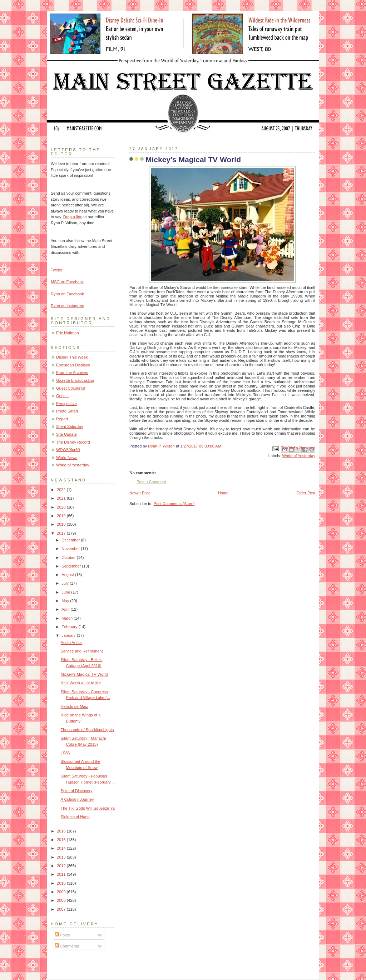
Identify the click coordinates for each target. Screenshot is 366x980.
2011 (62, 874)
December (71, 540)
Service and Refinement (82, 651)
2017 (62, 533)
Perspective (66, 404)
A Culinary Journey (77, 799)
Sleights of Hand (75, 817)
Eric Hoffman (68, 333)
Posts (62, 935)
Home (223, 493)
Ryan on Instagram (67, 306)
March (68, 618)
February (70, 627)
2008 (62, 900)
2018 (62, 524)
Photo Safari (67, 411)
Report (62, 419)
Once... (63, 396)
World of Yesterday (299, 456)
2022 (62, 490)
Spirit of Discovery (77, 791)
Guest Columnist (71, 388)
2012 (62, 866)
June (66, 592)
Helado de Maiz (75, 706)
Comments (67, 946)
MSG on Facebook (67, 282)
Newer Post (140, 493)
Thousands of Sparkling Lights (87, 730)
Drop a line (73, 217)
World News (67, 457)
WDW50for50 (68, 450)
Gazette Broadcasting (75, 380)
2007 (62, 909)
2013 (62, 857)
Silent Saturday (70, 426)
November (71, 549)
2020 (62, 507)
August (68, 575)
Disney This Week (72, 357)
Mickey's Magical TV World (84, 674)
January (69, 635)
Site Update (66, 434)
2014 (62, 848)
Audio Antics (72, 642)
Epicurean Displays (73, 365)
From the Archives (72, 372)
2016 (62, 831)
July (66, 583)
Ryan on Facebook (67, 294)
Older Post (306, 493)
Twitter (57, 270)
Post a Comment (151, 482)
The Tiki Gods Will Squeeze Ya (88, 808)
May (66, 601)
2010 (62, 883)
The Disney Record (73, 442)
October (69, 557)
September (72, 566)
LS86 (65, 753)
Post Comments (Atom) (174, 504)
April (66, 609)
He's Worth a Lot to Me (81, 683)
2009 (62, 892)
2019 (62, 516)
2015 (62, 840)
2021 (62, 498)
